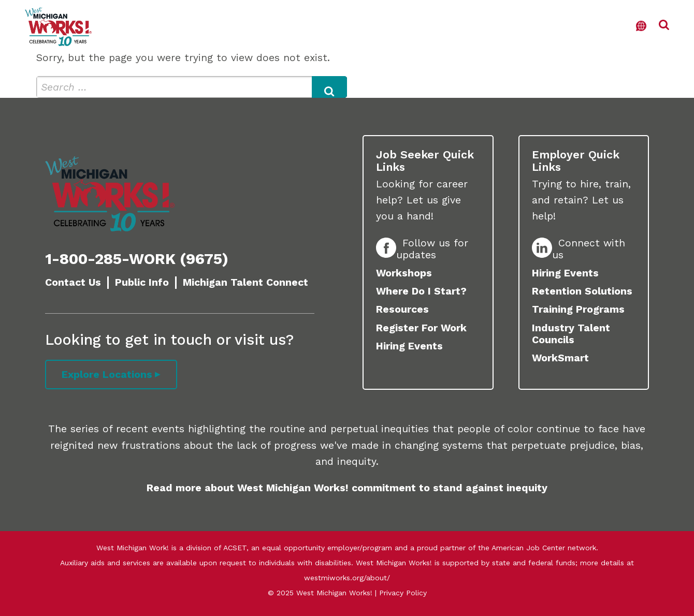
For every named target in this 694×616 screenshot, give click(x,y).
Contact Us (73, 282)
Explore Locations (107, 375)
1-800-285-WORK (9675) (137, 259)
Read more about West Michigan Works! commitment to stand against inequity (347, 488)
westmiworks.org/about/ (347, 578)
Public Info (142, 282)
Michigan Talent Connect (245, 282)
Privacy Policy (403, 593)
